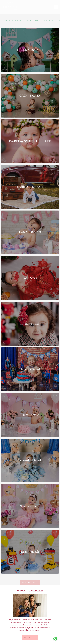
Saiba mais (30, 638)
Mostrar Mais (30, 583)
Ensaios (49, 20)
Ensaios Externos (27, 20)
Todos (6, 20)
